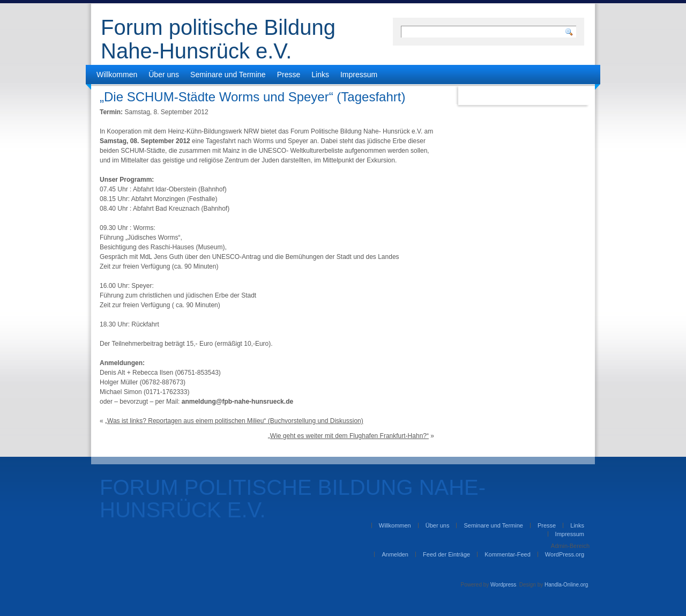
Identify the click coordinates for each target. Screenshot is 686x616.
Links (320, 75)
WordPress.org (565, 554)
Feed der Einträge (446, 554)
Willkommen (117, 75)
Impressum (359, 75)
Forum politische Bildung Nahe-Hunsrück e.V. (218, 39)
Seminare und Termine (228, 75)
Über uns (164, 75)
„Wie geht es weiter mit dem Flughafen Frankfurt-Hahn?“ (348, 436)
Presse (289, 75)
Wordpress (503, 585)
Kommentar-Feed (508, 554)
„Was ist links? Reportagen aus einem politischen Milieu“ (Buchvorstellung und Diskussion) (234, 421)
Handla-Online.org (566, 585)
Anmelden (395, 554)
